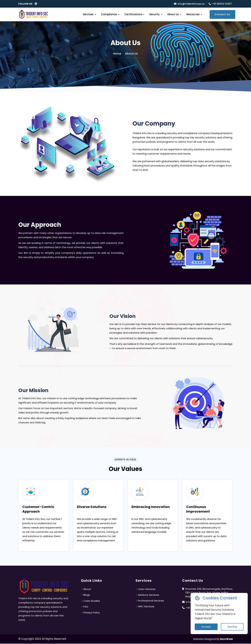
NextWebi (226, 639)
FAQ (85, 607)
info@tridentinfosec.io (189, 4)
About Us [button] (173, 14)
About (86, 589)
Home (117, 54)
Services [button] (89, 14)
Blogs (85, 595)
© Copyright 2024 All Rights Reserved (43, 639)
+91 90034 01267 (220, 4)
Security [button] (155, 14)
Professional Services (150, 601)
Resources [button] (193, 14)
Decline (232, 627)
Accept (206, 627)
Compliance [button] (109, 14)
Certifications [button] (133, 14)
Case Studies (90, 601)
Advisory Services (147, 595)
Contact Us (222, 14)
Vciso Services (146, 589)
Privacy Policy (90, 613)
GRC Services (145, 607)
